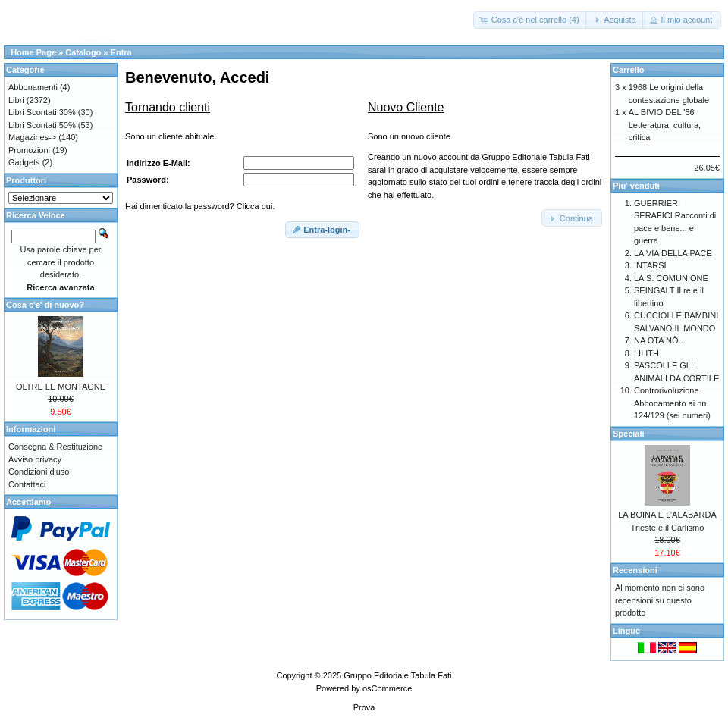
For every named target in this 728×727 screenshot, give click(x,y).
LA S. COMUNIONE (671, 278)
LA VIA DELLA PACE (673, 253)
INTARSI (650, 265)
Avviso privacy (35, 459)
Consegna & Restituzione (55, 447)
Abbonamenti (33, 87)
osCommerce (387, 688)
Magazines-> (32, 137)
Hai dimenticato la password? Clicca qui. (200, 206)
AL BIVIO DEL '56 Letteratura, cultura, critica (665, 125)
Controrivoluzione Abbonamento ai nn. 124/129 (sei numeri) (672, 403)
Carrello (629, 70)
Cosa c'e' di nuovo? (45, 305)
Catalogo (83, 52)
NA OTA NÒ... (660, 340)
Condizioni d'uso (39, 472)
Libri (16, 100)
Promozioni (29, 150)
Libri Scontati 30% (42, 112)
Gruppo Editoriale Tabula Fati (397, 675)
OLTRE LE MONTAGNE (61, 387)
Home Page (33, 52)
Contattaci (27, 484)
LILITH (646, 353)
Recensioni (635, 570)
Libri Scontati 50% (42, 125)
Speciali (629, 434)
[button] (531, 20)
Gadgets (24, 162)
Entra (121, 52)
